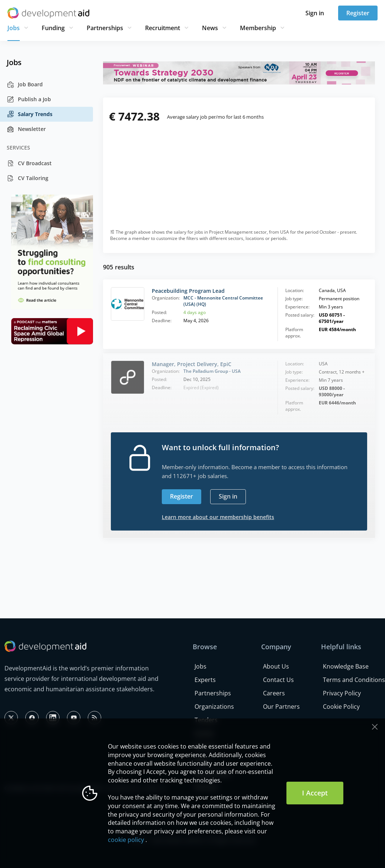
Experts (205, 680)
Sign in (315, 13)
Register (358, 13)
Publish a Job (29, 99)
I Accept (315, 793)
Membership (258, 28)
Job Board (25, 84)
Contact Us (278, 680)
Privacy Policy (342, 693)
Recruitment (163, 28)
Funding (53, 28)
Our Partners (281, 707)
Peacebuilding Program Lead (188, 291)
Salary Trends (30, 114)
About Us (276, 666)
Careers (274, 693)
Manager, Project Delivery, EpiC (192, 364)
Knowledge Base (346, 666)
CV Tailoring (28, 178)
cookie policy (126, 840)
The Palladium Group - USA (212, 371)
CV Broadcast (29, 163)
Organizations (214, 707)
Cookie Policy (341, 707)
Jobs (14, 28)
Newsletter (26, 129)
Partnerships (105, 28)
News (210, 28)
